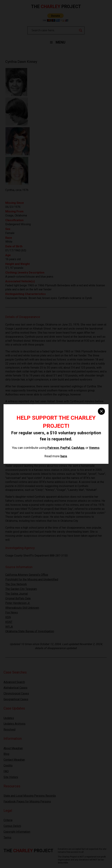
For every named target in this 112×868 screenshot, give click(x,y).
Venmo (94, 448)
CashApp (78, 448)
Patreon (53, 448)
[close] (101, 411)
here (64, 456)
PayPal (65, 448)
